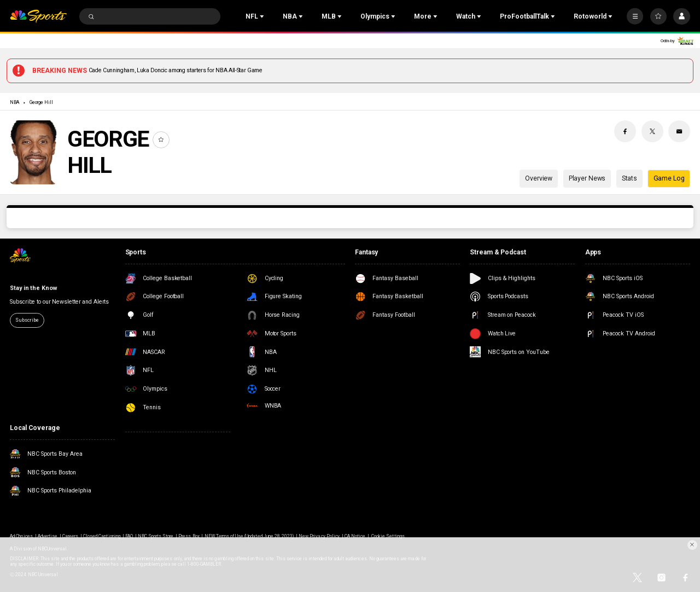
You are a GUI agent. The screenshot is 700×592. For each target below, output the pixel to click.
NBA (14, 102)
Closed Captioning (102, 536)
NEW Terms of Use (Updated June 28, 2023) (249, 536)
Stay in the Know (33, 288)
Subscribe (27, 320)
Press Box (189, 536)
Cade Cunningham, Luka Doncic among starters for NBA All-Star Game (176, 70)
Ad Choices (21, 536)
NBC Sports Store (156, 536)
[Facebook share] (625, 131)
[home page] (38, 17)
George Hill (41, 102)
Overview (539, 178)
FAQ (129, 536)
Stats (629, 178)
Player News (587, 178)
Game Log (669, 178)
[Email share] (679, 131)
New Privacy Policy (319, 536)
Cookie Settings (388, 536)
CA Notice (355, 536)
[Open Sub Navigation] (263, 16)
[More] (635, 16)
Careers (70, 536)
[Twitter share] (652, 131)
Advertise (48, 536)
